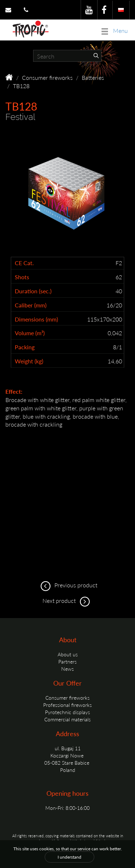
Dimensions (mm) (36, 319)
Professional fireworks (67, 705)
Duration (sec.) (33, 291)
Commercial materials (67, 719)
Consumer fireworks (47, 77)
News (67, 669)
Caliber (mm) (31, 305)
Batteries (93, 77)
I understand (69, 857)
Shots (22, 277)
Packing (25, 347)
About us (68, 654)
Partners (67, 661)
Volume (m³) (30, 333)
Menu (115, 31)
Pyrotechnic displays (67, 712)
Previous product (68, 585)
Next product (67, 601)
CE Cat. (24, 263)
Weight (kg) (29, 361)
